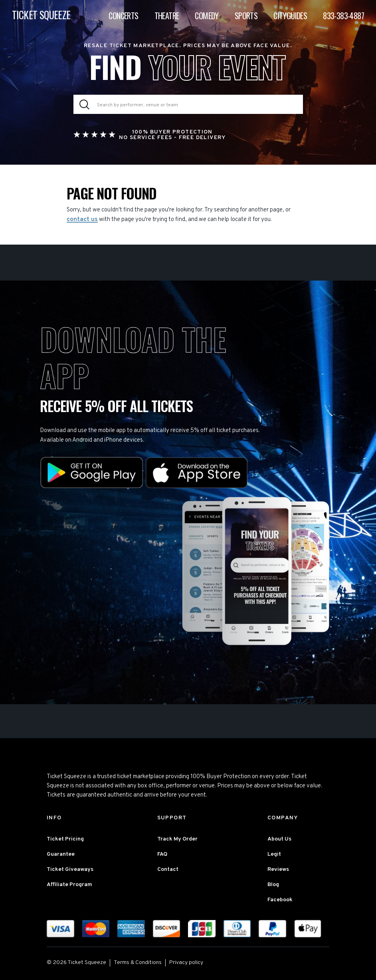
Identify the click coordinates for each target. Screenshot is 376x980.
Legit (274, 854)
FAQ (162, 854)
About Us (279, 839)
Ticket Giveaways (70, 869)
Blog (273, 885)
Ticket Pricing (65, 839)
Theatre (167, 16)
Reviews (278, 869)
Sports (246, 16)
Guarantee (61, 854)
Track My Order (177, 839)
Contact (168, 869)
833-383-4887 (343, 16)
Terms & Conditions (138, 963)
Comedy (207, 16)
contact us (82, 220)
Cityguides (290, 16)
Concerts (123, 16)
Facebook (280, 900)
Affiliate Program (69, 885)
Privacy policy (186, 963)
